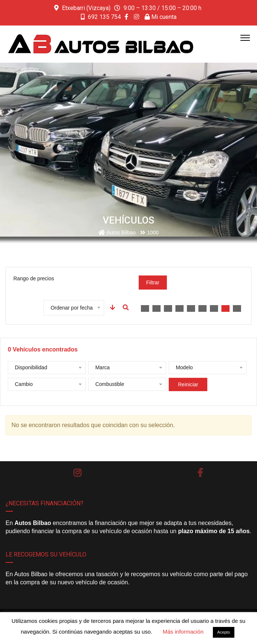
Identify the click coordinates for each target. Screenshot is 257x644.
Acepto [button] (224, 632)
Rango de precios (34, 278)
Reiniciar (188, 384)
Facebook (200, 473)
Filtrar (153, 283)
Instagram (77, 473)
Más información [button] (183, 632)
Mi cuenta (161, 17)
